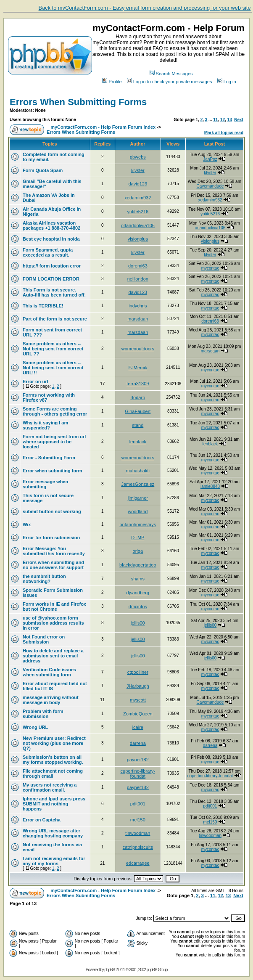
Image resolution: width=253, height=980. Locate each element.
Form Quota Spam (43, 170)
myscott (138, 700)
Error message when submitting (45, 484)
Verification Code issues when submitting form (49, 672)
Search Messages (171, 74)
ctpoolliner (138, 672)
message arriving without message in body (51, 700)
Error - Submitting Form (49, 458)
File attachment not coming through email (53, 773)
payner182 (138, 760)
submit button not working (52, 511)
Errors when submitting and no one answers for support (53, 565)
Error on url (36, 381)
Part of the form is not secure (55, 319)
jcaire (138, 727)
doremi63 (138, 266)
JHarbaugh (138, 686)
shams (138, 579)
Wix (27, 524)
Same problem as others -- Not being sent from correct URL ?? (53, 349)
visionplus (138, 239)
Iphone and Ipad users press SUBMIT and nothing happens (54, 804)
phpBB (109, 970)
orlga (138, 551)
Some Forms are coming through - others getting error (55, 411)
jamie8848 (210, 486)
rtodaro (138, 397)
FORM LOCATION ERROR (51, 279)
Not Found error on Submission (44, 639)
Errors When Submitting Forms (78, 102)
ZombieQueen (138, 714)
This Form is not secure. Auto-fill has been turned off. (54, 292)
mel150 (138, 820)
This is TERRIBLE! (43, 306)
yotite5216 (138, 212)
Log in (227, 82)
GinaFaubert (138, 411)
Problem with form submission (43, 714)
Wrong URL (35, 727)
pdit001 (138, 804)
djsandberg (138, 593)
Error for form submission (51, 538)
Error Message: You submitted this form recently (54, 551)
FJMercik (138, 368)
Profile (112, 82)
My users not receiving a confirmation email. (50, 787)
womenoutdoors (138, 349)
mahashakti (138, 471)
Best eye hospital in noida (51, 239)
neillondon (138, 279)
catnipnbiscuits (138, 847)
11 (215, 120)
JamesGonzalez (138, 484)
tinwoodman (138, 833)
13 (230, 120)
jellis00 (138, 623)
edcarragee (138, 863)
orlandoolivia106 (138, 225)
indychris (138, 306)
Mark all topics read (224, 133)
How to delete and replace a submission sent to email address (53, 656)
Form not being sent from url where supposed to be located (54, 442)
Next (239, 120)
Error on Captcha (42, 820)
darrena (138, 743)
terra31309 (138, 384)
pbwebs (138, 157)
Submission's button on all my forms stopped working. (53, 760)
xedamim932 (138, 198)
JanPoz (210, 159)
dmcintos (138, 607)
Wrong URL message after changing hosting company (53, 833)
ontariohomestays (138, 524)
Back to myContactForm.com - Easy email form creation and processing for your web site (145, 8)
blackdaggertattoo (138, 565)
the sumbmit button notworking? (44, 579)
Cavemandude (210, 186)
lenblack (138, 442)
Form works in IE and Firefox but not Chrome (54, 607)
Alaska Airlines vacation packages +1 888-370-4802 (51, 225)
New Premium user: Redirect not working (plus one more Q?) (54, 743)
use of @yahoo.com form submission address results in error (53, 623)
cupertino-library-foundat (138, 773)
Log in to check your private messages (170, 82)
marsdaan (138, 319)
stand (138, 425)
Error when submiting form (52, 471)
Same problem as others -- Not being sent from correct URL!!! (53, 368)
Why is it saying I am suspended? (45, 425)
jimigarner (138, 498)
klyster (138, 170)
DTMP (138, 538)
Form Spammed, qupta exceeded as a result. (48, 252)
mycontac (210, 268)
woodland (138, 511)
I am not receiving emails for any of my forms (54, 861)
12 (223, 120)
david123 (138, 184)
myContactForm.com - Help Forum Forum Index (103, 127)
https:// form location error (52, 266)
